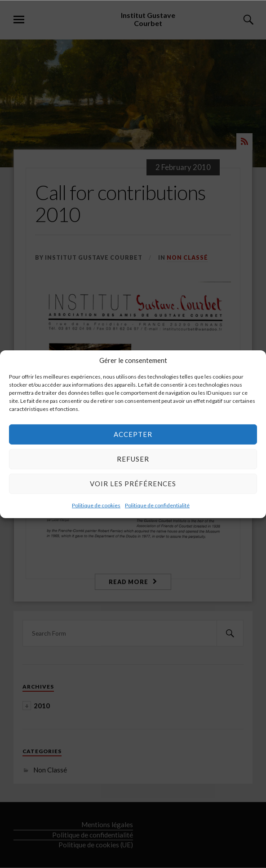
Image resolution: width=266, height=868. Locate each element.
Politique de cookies (96, 505)
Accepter (133, 434)
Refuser (133, 459)
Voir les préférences (133, 484)
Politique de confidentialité (157, 505)
